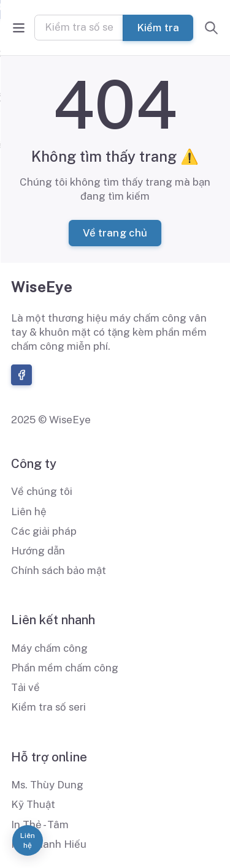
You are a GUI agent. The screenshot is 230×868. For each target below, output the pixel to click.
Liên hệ (29, 511)
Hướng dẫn (38, 551)
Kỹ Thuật (33, 804)
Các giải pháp (44, 531)
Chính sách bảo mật (59, 570)
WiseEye (42, 287)
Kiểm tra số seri (48, 707)
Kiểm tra (158, 27)
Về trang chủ (115, 233)
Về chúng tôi (42, 491)
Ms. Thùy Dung (47, 785)
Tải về (25, 687)
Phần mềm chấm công (65, 668)
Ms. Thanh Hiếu (49, 844)
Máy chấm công (49, 648)
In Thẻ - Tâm (40, 825)
